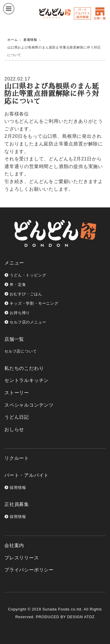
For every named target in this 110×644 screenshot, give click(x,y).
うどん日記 (17, 417)
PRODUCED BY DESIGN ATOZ (65, 617)
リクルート (17, 458)
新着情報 (30, 40)
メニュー (14, 263)
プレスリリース (22, 558)
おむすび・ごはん (23, 294)
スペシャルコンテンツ (29, 405)
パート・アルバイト (27, 475)
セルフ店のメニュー (25, 322)
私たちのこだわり (24, 368)
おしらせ (14, 429)
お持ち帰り (17, 313)
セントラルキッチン (27, 380)
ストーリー (17, 393)
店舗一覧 (14, 339)
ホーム (12, 40)
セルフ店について (21, 351)
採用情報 (15, 488)
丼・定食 (15, 285)
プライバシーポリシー (29, 570)
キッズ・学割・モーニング (31, 303)
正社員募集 (17, 504)
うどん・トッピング (25, 275)
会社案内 (14, 545)
